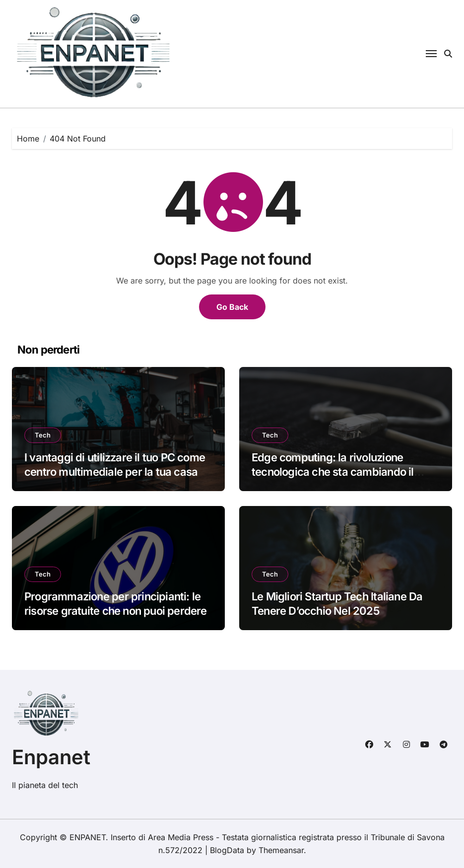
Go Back (232, 307)
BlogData (227, 850)
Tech (43, 435)
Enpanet (51, 757)
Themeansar (281, 850)
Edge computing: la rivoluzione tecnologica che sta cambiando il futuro (333, 471)
